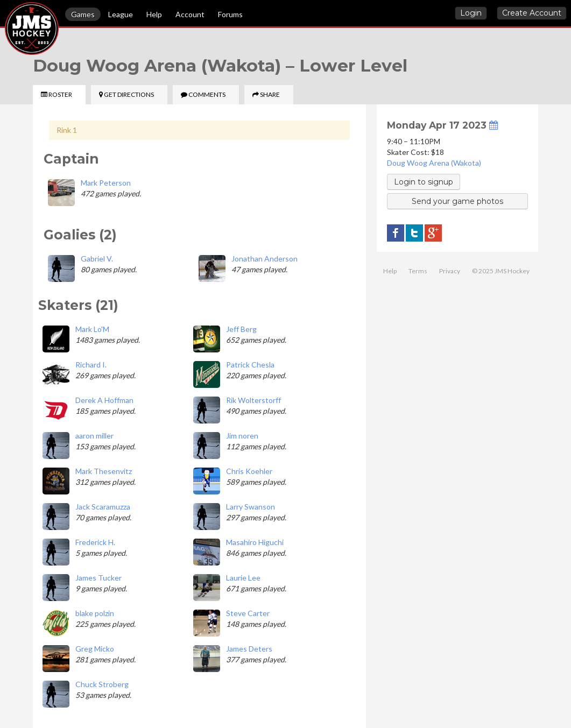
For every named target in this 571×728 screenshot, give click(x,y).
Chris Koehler (249, 471)
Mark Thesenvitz (104, 471)
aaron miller (94, 436)
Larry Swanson (251, 507)
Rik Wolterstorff (253, 400)
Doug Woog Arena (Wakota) (434, 163)
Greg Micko (95, 649)
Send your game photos (457, 201)
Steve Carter (248, 613)
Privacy (450, 271)
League (121, 14)
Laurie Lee (243, 578)
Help (154, 14)
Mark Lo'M (92, 329)
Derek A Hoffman (104, 400)
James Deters (249, 649)
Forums (230, 14)
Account (190, 14)
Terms (418, 271)
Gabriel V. (97, 259)
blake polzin (95, 613)
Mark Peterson (106, 183)
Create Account (532, 13)
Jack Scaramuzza (103, 507)
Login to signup (424, 182)
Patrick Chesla (250, 365)
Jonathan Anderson (265, 259)
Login (471, 13)
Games (83, 14)
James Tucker (98, 578)
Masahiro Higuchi (255, 542)
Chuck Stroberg (102, 684)
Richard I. (91, 365)
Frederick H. (95, 542)
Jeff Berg (241, 329)
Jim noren (242, 436)
